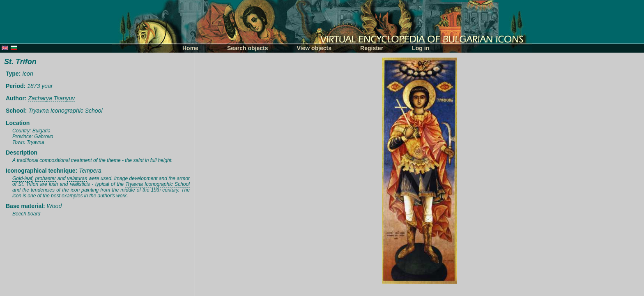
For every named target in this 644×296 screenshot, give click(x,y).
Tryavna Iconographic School (65, 111)
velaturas (77, 178)
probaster (46, 178)
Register (372, 48)
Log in (421, 48)
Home (190, 48)
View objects (314, 48)
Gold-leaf (22, 178)
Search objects (248, 48)
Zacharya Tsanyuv (51, 98)
